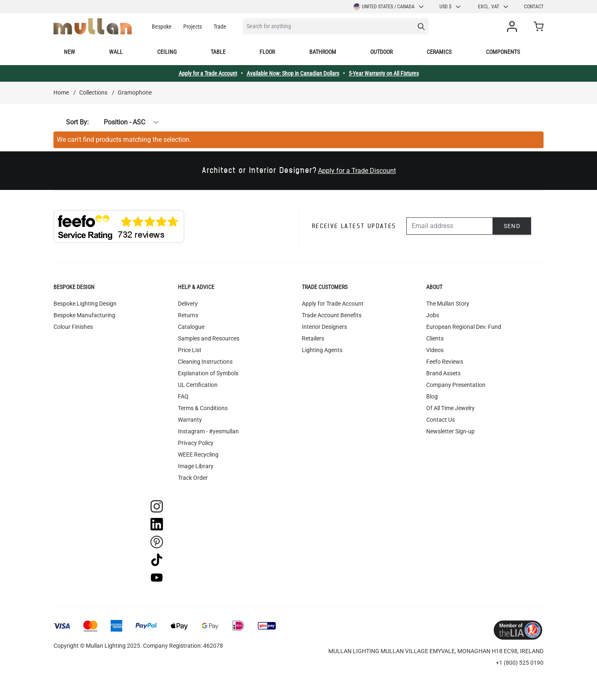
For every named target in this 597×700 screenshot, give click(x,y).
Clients (435, 338)
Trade (220, 27)
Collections (93, 92)
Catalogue (191, 327)
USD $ (450, 7)
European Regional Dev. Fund (464, 327)
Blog (432, 396)
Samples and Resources (209, 338)
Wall (116, 52)
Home (61, 92)
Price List (190, 350)
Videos (435, 350)
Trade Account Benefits (332, 315)
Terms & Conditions (203, 408)
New (69, 52)
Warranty (190, 420)
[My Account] (514, 27)
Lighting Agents (322, 350)
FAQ (183, 396)
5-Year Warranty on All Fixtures (384, 73)
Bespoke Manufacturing (84, 315)
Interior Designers (324, 327)
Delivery (188, 304)
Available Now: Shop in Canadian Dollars (293, 73)
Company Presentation (456, 385)
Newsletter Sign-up (450, 431)
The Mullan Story (448, 304)
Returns (188, 315)
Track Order (193, 478)
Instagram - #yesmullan (208, 431)
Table (218, 52)
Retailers (313, 338)
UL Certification (198, 385)
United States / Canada (389, 7)
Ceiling (167, 52)
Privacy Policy (196, 443)
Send (512, 226)
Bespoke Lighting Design (85, 304)
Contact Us (440, 420)
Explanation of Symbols (208, 373)
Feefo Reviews (445, 362)
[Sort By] (126, 122)
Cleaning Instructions (205, 362)
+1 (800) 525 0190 (520, 663)
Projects (193, 27)
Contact (534, 7)
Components (503, 52)
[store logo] (93, 26)
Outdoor (381, 52)
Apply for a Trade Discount (357, 171)
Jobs (433, 315)
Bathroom (323, 52)
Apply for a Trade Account (208, 73)
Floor (267, 52)
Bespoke (162, 27)
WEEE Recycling (198, 455)
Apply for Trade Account (333, 304)
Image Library (196, 466)
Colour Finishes (73, 327)
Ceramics (439, 52)
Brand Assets (443, 373)
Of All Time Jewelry (450, 408)
